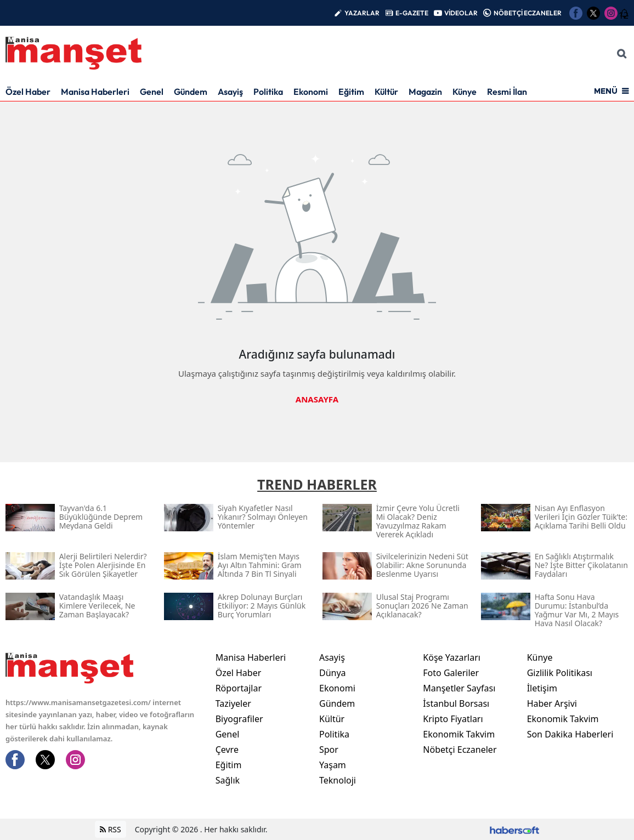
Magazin (425, 92)
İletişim (542, 688)
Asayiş (230, 92)
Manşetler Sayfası (459, 688)
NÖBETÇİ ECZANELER (528, 13)
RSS (111, 829)
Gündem (191, 92)
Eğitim (351, 92)
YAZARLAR (362, 13)
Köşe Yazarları (452, 657)
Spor (329, 750)
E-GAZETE (412, 13)
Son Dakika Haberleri (570, 734)
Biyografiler (239, 719)
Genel (152, 92)
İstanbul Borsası (456, 703)
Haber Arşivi (552, 703)
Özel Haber (28, 92)
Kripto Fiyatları (453, 719)
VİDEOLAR (461, 13)
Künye (465, 92)
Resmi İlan (507, 92)
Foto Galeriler (451, 673)
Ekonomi (311, 92)
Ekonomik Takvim (459, 734)
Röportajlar (239, 688)
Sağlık (228, 780)
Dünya (333, 673)
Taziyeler (233, 703)
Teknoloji (338, 780)
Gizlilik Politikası (560, 673)
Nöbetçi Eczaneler (460, 750)
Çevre (227, 750)
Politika (268, 92)
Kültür (386, 92)
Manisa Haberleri (95, 92)
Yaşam (333, 765)
